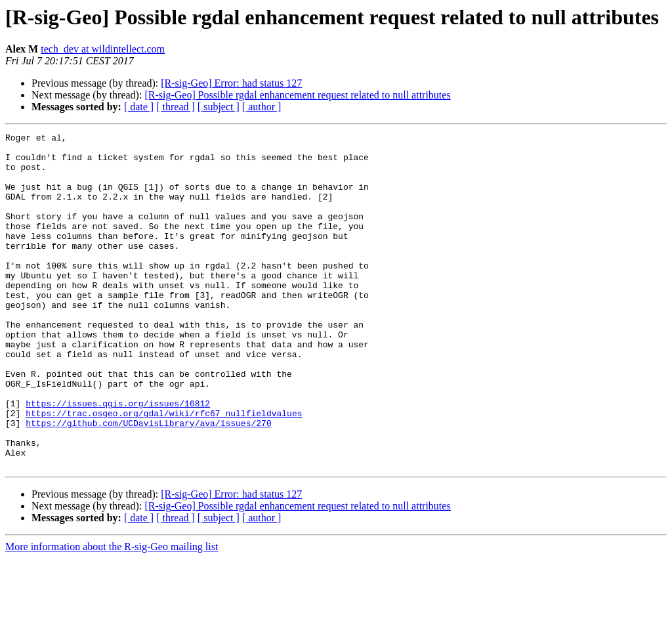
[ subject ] (219, 107)
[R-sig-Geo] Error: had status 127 (231, 83)
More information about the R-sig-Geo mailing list (112, 614)
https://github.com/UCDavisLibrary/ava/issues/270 (148, 482)
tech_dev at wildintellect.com (103, 49)
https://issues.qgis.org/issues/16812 (118, 458)
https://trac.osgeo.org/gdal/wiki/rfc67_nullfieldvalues (164, 470)
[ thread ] (176, 107)
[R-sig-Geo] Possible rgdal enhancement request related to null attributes (297, 95)
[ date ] (139, 107)
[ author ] (262, 107)
